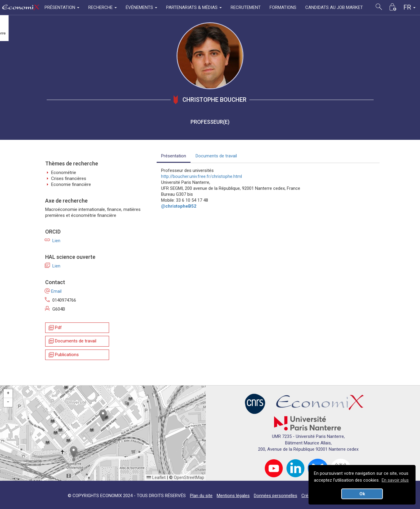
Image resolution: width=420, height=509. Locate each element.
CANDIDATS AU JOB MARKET (334, 7)
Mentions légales (233, 496)
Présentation (174, 156)
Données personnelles (276, 496)
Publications (63, 355)
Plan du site (201, 496)
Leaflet (156, 477)
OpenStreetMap (189, 477)
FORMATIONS (283, 7)
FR (409, 7)
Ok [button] (362, 494)
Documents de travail (72, 341)
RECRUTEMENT (246, 7)
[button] (103, 415)
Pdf (55, 328)
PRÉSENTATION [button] (62, 7)
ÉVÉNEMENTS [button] (141, 7)
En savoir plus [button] (395, 480)
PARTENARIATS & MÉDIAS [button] (194, 7)
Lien (53, 241)
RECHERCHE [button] (103, 7)
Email (53, 291)
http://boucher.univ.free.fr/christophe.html (202, 176)
